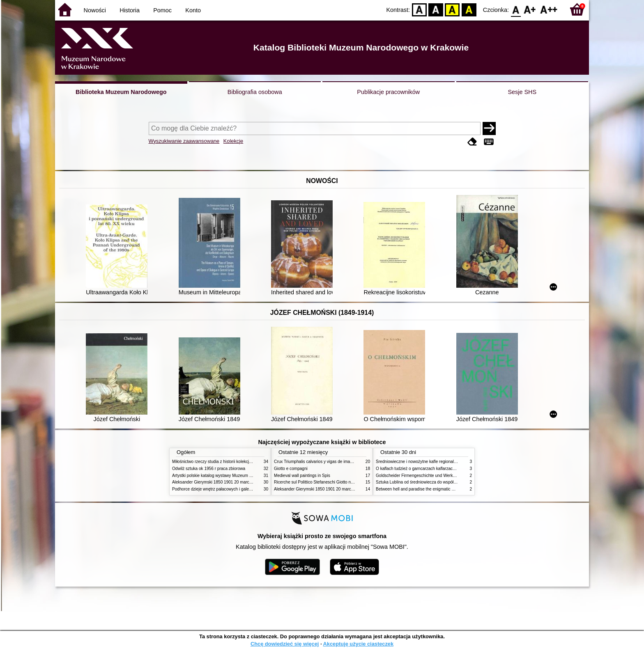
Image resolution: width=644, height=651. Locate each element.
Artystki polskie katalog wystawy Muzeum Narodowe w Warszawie (233, 476)
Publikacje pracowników (388, 92)
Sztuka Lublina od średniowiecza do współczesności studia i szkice (437, 482)
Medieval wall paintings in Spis (302, 476)
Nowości (95, 10)
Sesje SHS (522, 92)
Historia (130, 10)
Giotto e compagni (291, 469)
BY (469, 9)
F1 (530, 9)
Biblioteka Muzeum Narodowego (121, 92)
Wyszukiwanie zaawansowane (184, 141)
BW (436, 9)
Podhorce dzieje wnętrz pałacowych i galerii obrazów (221, 489)
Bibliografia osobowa (255, 92)
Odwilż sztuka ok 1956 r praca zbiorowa (209, 469)
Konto (193, 10)
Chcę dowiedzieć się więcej (285, 644)
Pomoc (162, 10)
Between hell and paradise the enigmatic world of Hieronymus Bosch (439, 489)
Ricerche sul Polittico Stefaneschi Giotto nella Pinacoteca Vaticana (335, 482)
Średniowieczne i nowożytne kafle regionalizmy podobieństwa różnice (440, 462)
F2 (549, 9)
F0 (516, 9)
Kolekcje (233, 141)
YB (452, 9)
